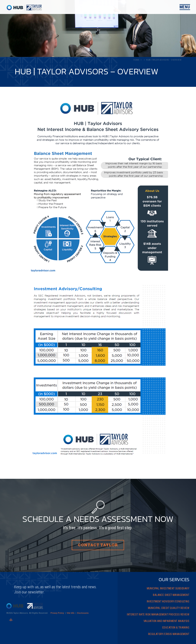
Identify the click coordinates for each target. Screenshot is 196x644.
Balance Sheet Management (171, 595)
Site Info (71, 613)
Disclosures (83, 613)
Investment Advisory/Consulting (168, 601)
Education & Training (176, 628)
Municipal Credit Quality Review (169, 608)
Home (136, 60)
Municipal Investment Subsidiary (168, 588)
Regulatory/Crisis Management (169, 634)
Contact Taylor (98, 545)
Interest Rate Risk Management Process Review (158, 614)
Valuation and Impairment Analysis (166, 621)
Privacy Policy (57, 613)
